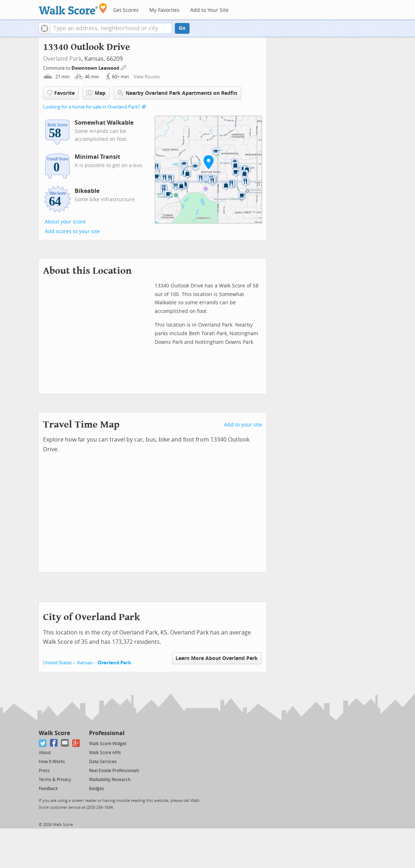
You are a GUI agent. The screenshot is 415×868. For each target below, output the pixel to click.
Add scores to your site (72, 232)
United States (57, 663)
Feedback (48, 789)
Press (44, 771)
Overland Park (62, 59)
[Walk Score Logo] (73, 9)
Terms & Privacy (55, 780)
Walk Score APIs (105, 753)
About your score (65, 222)
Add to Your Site (209, 10)
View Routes (147, 77)
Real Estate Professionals (114, 771)
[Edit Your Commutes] (124, 67)
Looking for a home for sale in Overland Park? (92, 107)
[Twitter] (43, 743)
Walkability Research (110, 780)
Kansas (85, 663)
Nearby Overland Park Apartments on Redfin (177, 93)
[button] (44, 28)
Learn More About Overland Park (217, 658)
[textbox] (111, 28)
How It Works (52, 762)
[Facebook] (54, 743)
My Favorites (164, 10)
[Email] (65, 743)
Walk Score (54, 733)
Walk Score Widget (108, 744)
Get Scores (126, 10)
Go (182, 28)
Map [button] (96, 93)
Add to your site (243, 425)
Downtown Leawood (96, 68)
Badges (97, 789)
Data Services (103, 762)
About (45, 753)
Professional (107, 733)
